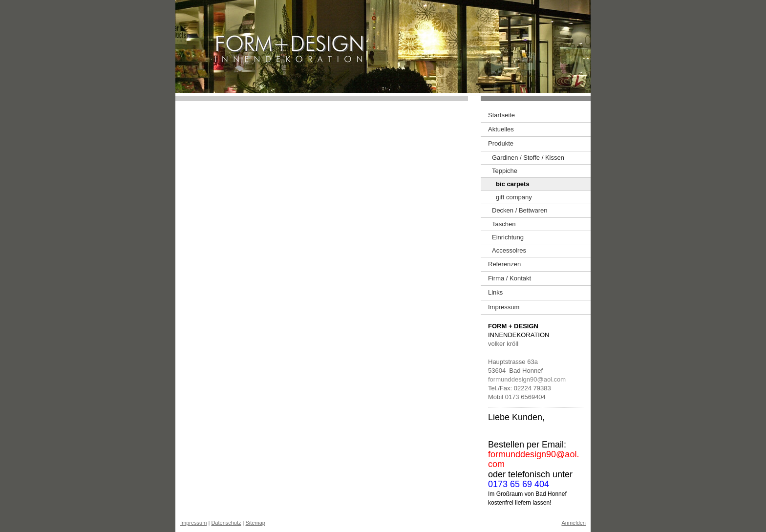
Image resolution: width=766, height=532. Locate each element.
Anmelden (574, 523)
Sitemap (255, 523)
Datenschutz (226, 523)
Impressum (193, 523)
